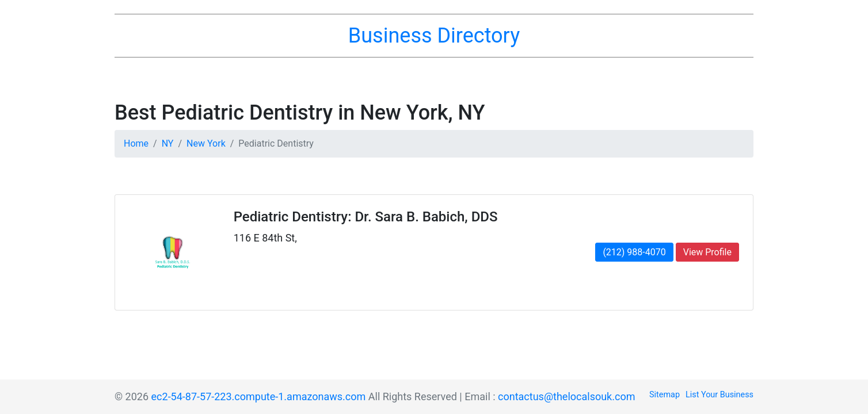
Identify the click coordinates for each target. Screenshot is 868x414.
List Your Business (719, 395)
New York (206, 143)
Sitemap (665, 395)
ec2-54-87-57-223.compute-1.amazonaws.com (259, 396)
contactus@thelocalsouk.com (566, 396)
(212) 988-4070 (634, 252)
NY (168, 143)
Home (136, 143)
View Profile (707, 252)
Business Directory (434, 36)
